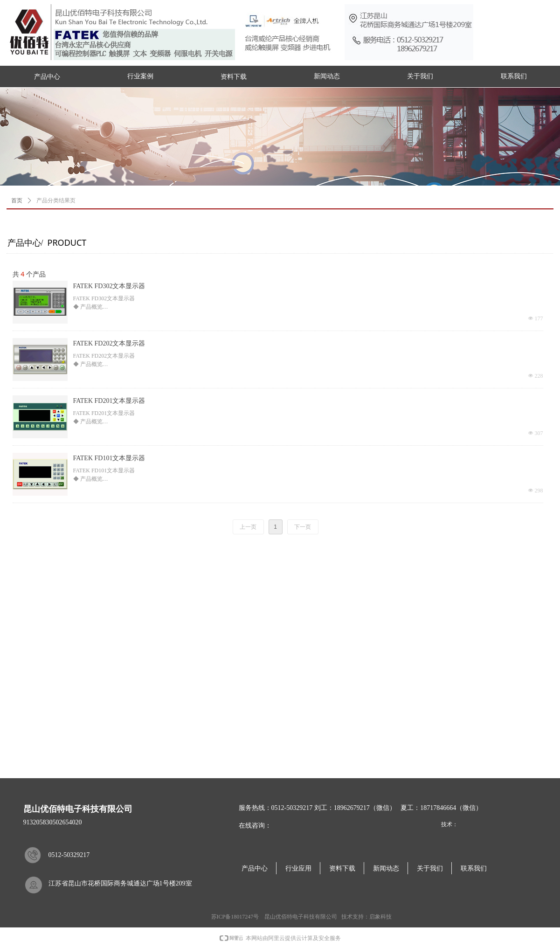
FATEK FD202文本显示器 (109, 343)
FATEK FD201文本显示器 (109, 401)
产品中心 (47, 77)
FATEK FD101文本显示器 (109, 458)
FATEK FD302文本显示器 (109, 286)
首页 (17, 200)
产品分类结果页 (56, 200)
